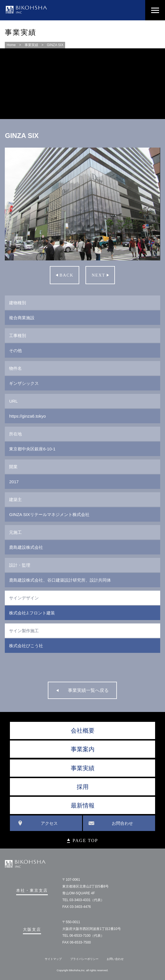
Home (11, 45)
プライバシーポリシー (84, 959)
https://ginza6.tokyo (27, 416)
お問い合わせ (115, 959)
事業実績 (31, 45)
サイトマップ (53, 959)
